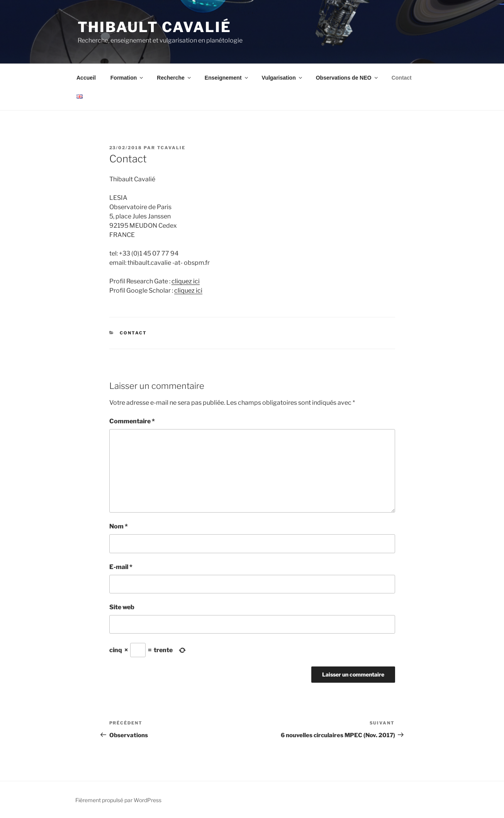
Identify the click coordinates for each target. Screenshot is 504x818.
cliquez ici (186, 281)
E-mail (121, 567)
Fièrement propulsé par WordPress (118, 800)
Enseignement (227, 78)
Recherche (174, 78)
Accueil (86, 78)
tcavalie (171, 148)
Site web (122, 607)
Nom (119, 526)
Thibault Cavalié (154, 27)
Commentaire (132, 421)
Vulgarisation (283, 78)
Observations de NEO (347, 78)
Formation (127, 78)
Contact (402, 78)
